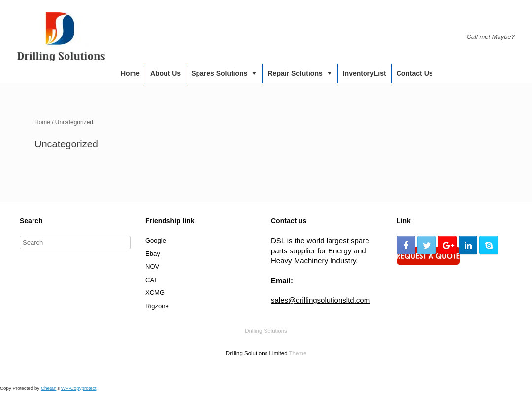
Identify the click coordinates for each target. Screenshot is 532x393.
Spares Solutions (219, 73)
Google (156, 240)
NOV (152, 267)
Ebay (153, 254)
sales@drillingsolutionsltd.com (320, 300)
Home (130, 73)
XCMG (155, 293)
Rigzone (157, 306)
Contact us (415, 73)
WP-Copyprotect (79, 388)
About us (166, 73)
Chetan (49, 388)
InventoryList (365, 73)
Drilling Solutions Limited (257, 353)
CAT (151, 280)
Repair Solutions (295, 73)
